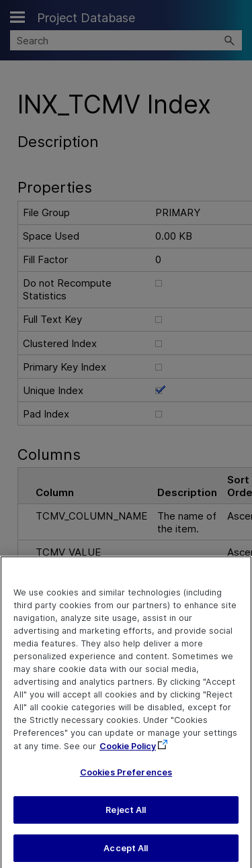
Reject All (126, 815)
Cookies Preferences (126, 778)
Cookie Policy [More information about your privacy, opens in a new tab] (128, 752)
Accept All (126, 853)
